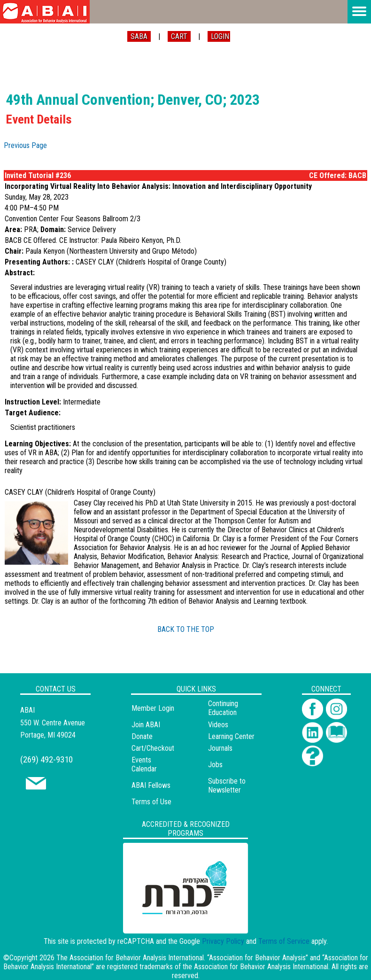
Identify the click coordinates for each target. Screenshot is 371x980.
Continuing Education (223, 708)
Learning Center (231, 736)
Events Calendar (144, 764)
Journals (220, 748)
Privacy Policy (223, 941)
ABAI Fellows (151, 785)
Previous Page (25, 145)
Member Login (153, 708)
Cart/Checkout (153, 748)
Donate (142, 736)
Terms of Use (151, 802)
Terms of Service (284, 941)
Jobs (215, 765)
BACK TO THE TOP (186, 629)
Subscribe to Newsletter (227, 786)
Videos (218, 725)
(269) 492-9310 (46, 759)
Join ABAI (146, 725)
